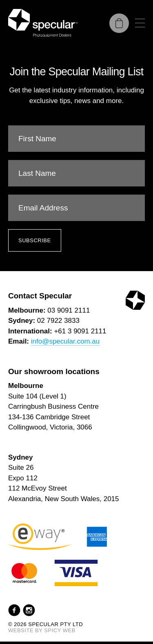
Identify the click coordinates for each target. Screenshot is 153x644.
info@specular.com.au (65, 341)
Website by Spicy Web (42, 630)
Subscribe (35, 240)
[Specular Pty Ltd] (43, 23)
